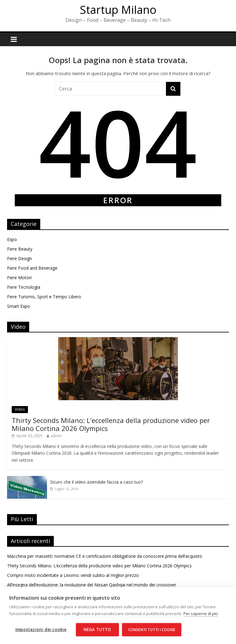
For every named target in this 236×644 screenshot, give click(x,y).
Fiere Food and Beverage (32, 268)
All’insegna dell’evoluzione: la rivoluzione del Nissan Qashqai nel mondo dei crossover (92, 585)
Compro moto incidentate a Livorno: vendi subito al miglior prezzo (73, 575)
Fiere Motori (19, 278)
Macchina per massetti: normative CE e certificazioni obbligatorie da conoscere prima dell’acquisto (105, 556)
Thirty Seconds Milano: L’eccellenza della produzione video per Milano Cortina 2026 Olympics (111, 424)
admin (56, 436)
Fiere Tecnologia (24, 287)
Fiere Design (20, 258)
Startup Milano (118, 10)
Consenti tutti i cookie (152, 630)
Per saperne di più (201, 614)
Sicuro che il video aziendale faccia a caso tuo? (96, 482)
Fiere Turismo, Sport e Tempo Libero (44, 297)
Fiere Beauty (20, 249)
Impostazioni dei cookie (41, 630)
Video (20, 409)
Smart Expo (19, 306)
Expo (12, 239)
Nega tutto (97, 630)
